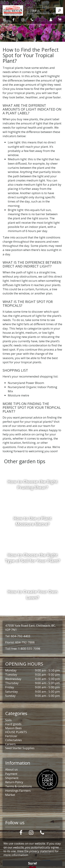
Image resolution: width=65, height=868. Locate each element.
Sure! (32, 863)
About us (11, 769)
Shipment (12, 778)
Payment (11, 774)
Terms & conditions (19, 786)
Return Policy (14, 782)
